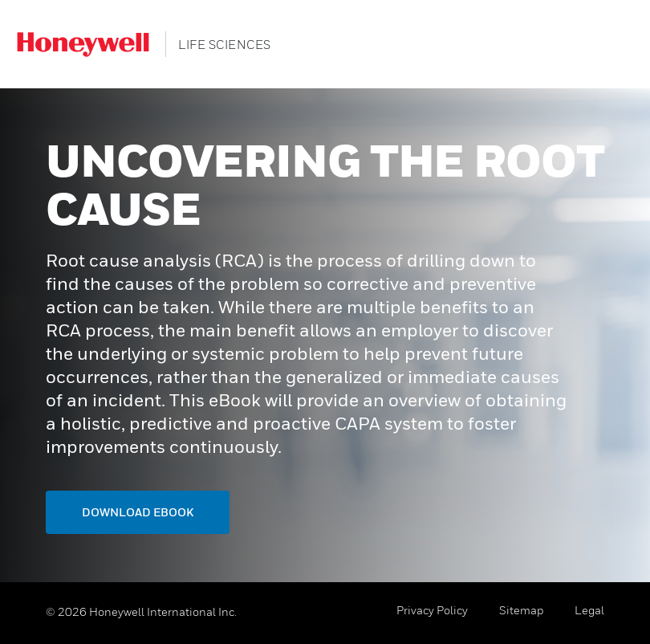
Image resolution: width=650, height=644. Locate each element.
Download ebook (138, 512)
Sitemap (521, 610)
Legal (589, 610)
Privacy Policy (432, 610)
